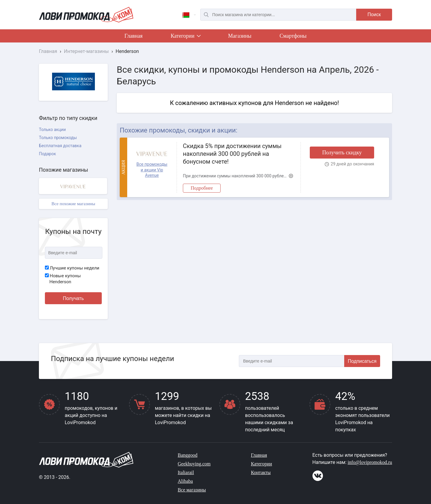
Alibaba (185, 481)
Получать (73, 298)
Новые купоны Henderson (63, 279)
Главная (133, 36)
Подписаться (362, 361)
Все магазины (192, 490)
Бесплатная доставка (60, 146)
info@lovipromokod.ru (370, 462)
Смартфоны (293, 36)
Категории (185, 37)
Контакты (261, 472)
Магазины (240, 36)
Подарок (47, 154)
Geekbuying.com (194, 464)
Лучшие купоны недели (72, 268)
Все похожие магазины (73, 204)
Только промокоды (58, 138)
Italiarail (186, 472)
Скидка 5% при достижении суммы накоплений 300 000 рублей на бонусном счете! (232, 154)
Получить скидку (342, 153)
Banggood (188, 455)
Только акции (52, 130)
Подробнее (202, 188)
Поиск (374, 15)
